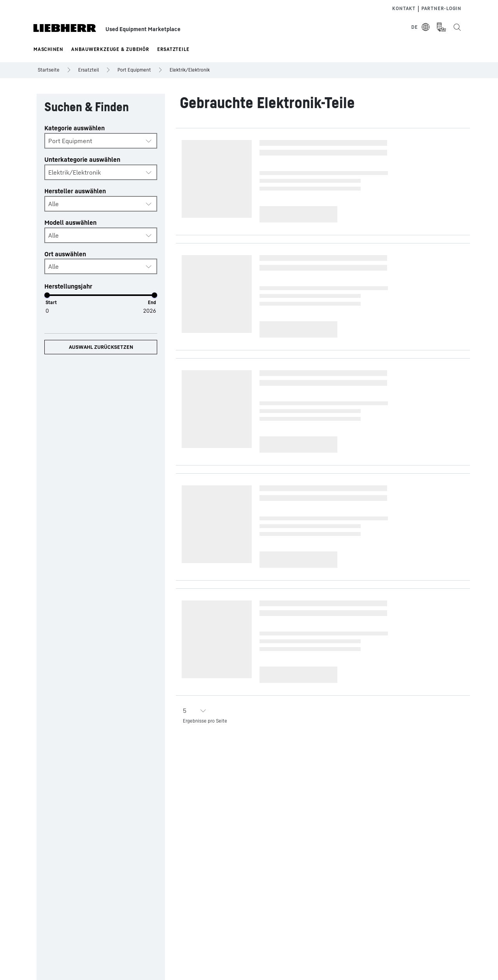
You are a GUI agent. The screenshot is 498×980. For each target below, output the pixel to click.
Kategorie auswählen (75, 128)
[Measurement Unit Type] (441, 27)
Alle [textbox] (53, 204)
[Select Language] (421, 27)
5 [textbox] (185, 710)
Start (51, 302)
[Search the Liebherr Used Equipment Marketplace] (457, 27)
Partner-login (441, 8)
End (152, 302)
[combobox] (101, 141)
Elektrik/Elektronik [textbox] (75, 172)
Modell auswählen (70, 222)
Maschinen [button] (48, 49)
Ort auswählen (65, 254)
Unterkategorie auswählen (82, 159)
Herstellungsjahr (68, 286)
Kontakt (404, 8)
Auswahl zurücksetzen (101, 347)
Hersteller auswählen (75, 191)
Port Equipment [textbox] (70, 141)
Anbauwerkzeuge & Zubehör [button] (110, 49)
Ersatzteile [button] (173, 49)
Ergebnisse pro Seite (205, 721)
